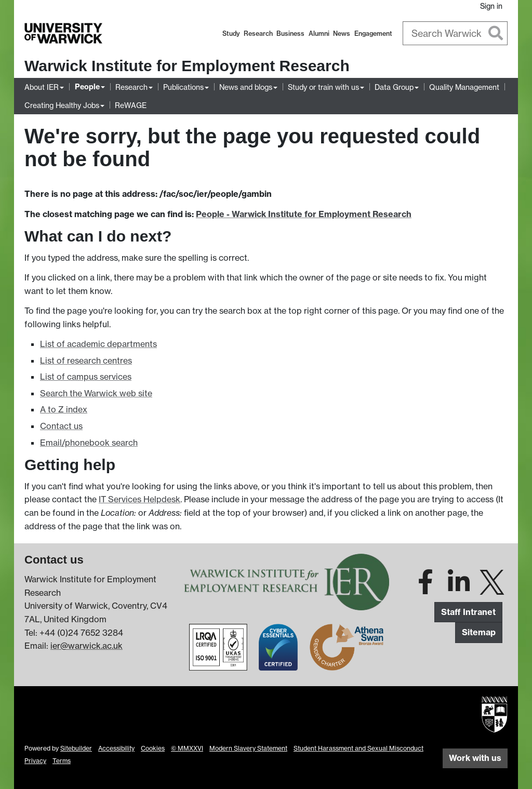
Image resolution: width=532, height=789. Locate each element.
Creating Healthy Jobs (62, 105)
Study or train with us (323, 87)
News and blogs (246, 87)
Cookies (153, 748)
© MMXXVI (187, 748)
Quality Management (464, 87)
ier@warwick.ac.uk (87, 646)
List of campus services (86, 377)
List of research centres (86, 360)
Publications (183, 87)
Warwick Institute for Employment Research (187, 66)
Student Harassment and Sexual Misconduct (358, 748)
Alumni (319, 34)
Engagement (373, 34)
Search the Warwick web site (96, 393)
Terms (62, 761)
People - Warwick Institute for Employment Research (304, 214)
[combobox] (455, 33)
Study (231, 34)
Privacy (35, 761)
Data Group (394, 87)
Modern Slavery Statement (248, 748)
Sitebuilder (76, 748)
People (87, 87)
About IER (42, 87)
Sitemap (479, 632)
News (342, 34)
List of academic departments (98, 344)
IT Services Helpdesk (139, 499)
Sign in (491, 6)
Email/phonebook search (89, 443)
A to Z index (64, 409)
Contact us (61, 426)
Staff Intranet (468, 612)
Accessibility (116, 748)
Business (290, 34)
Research (258, 34)
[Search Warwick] (455, 33)
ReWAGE (131, 105)
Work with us (475, 758)
